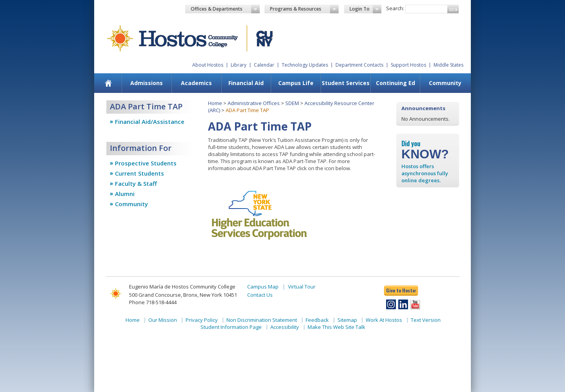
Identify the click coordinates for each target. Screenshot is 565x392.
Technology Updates (305, 65)
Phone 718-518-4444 (153, 302)
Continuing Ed (395, 83)
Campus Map (263, 287)
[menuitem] (108, 83)
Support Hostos (408, 65)
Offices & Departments (225, 9)
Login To (365, 9)
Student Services (346, 83)
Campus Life (296, 83)
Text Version (426, 320)
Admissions (147, 83)
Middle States (448, 65)
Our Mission (163, 320)
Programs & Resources (304, 9)
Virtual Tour (302, 287)
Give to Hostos (401, 290)
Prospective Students (146, 163)
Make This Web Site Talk (336, 327)
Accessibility (285, 327)
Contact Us (260, 295)
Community (445, 83)
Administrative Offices (254, 103)
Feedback (317, 320)
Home (215, 103)
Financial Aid (246, 83)
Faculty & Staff (136, 183)
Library (239, 65)
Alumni (125, 194)
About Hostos (208, 65)
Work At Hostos (384, 320)
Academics (196, 83)
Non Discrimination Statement (262, 320)
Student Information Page (231, 327)
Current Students (139, 173)
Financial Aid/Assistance (150, 122)
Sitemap (347, 320)
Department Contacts (359, 65)
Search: (395, 8)
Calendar (264, 65)
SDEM (292, 103)
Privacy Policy (202, 320)
